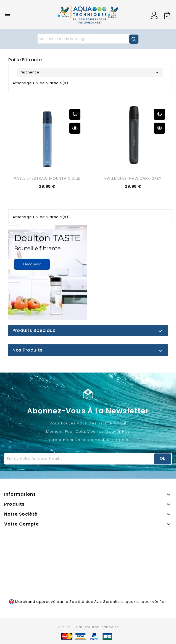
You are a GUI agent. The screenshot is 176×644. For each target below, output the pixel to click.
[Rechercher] (88, 39)
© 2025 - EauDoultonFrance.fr (88, 627)
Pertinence (90, 72)
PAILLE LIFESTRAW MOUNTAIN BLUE (47, 178)
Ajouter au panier (75, 114)
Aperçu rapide (75, 128)
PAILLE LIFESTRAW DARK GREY (133, 178)
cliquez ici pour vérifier (144, 602)
